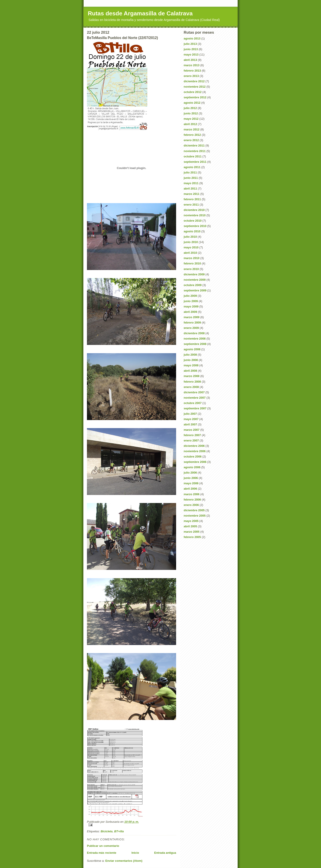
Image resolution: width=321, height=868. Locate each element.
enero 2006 (191, 505)
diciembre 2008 (194, 333)
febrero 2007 (192, 435)
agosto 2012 (192, 103)
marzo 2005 (192, 532)
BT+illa (119, 831)
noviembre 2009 (195, 280)
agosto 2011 (192, 167)
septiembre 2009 (195, 290)
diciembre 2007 (194, 392)
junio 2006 (191, 478)
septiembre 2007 (195, 408)
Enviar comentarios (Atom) (124, 861)
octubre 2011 (193, 156)
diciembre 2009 (194, 274)
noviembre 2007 (195, 398)
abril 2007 (190, 424)
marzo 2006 (192, 494)
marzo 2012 (192, 129)
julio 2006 (190, 473)
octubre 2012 (193, 92)
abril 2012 (190, 124)
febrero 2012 (192, 135)
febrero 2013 (192, 71)
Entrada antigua (165, 853)
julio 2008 (190, 355)
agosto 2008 (192, 349)
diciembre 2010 (194, 210)
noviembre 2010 (195, 215)
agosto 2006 (192, 467)
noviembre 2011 (195, 151)
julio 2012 (190, 108)
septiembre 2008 (195, 344)
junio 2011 (191, 178)
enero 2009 (191, 328)
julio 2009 (190, 296)
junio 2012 (191, 113)
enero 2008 (191, 387)
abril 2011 (190, 189)
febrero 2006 (192, 500)
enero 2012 (191, 140)
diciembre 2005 (194, 510)
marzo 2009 (192, 317)
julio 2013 (190, 44)
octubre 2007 (193, 403)
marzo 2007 (192, 430)
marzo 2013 (192, 65)
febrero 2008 (192, 382)
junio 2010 (191, 242)
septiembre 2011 (195, 162)
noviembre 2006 (195, 451)
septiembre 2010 (195, 226)
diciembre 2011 (194, 145)
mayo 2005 (191, 521)
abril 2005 (190, 526)
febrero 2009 (192, 323)
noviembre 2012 (195, 87)
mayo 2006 (191, 483)
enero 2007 (191, 440)
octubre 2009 (193, 285)
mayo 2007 (191, 419)
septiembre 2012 (195, 97)
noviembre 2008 (195, 339)
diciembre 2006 (194, 446)
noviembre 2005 (195, 516)
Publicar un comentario (103, 846)
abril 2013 (190, 60)
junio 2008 (191, 360)
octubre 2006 (193, 457)
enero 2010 (191, 269)
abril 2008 (190, 371)
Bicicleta (106, 831)
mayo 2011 (191, 183)
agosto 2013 (192, 38)
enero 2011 (191, 205)
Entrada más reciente (102, 853)
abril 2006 (190, 489)
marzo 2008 (192, 376)
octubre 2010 (193, 221)
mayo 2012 (191, 119)
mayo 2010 (191, 247)
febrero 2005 (192, 537)
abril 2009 (190, 312)
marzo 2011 (192, 194)
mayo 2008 (191, 365)
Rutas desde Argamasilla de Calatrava (140, 13)
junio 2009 (191, 301)
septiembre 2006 (195, 462)
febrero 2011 (192, 199)
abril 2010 (190, 253)
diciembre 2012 (194, 81)
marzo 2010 (192, 258)
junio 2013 (191, 49)
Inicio (135, 853)
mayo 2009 (191, 306)
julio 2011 (190, 172)
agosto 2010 (192, 231)
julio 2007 (190, 414)
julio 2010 (190, 237)
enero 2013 (191, 76)
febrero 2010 (192, 263)
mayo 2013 (191, 55)
